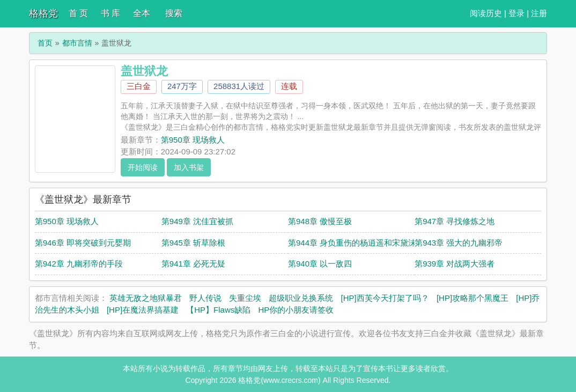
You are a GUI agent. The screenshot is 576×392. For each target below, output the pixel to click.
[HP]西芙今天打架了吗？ (385, 298)
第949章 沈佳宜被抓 (197, 221)
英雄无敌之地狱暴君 (146, 298)
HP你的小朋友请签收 (296, 310)
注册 (539, 13)
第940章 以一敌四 (320, 264)
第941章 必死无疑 (193, 264)
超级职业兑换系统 (301, 298)
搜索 (174, 13)
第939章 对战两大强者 (455, 264)
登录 (516, 13)
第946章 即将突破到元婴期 (83, 243)
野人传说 (205, 298)
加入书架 (189, 167)
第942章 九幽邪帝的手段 (79, 264)
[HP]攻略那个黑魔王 (472, 298)
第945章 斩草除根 (193, 243)
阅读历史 (486, 13)
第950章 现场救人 (193, 140)
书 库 (110, 13)
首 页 (78, 13)
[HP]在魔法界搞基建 (143, 310)
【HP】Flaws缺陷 (218, 310)
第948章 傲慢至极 (320, 221)
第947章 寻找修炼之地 (455, 221)
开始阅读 (143, 167)
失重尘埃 (245, 298)
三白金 (139, 86)
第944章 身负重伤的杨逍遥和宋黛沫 (352, 243)
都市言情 (77, 43)
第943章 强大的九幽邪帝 (459, 243)
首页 (45, 43)
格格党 (43, 13)
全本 (142, 13)
